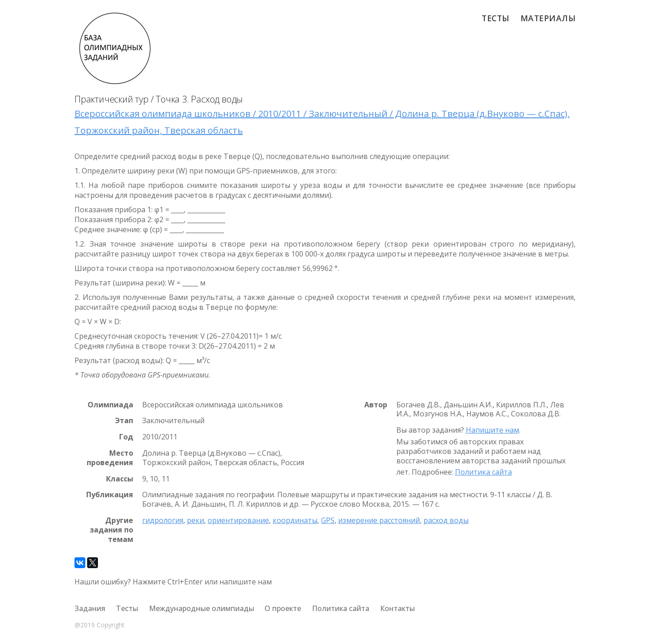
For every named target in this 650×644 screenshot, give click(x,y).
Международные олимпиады (202, 608)
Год (126, 437)
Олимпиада (110, 405)
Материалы (548, 18)
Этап (124, 421)
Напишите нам (492, 430)
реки (195, 520)
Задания (90, 608)
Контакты (397, 608)
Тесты (496, 18)
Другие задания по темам (111, 530)
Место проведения (110, 458)
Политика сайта (483, 472)
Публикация (110, 495)
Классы (120, 479)
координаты (295, 520)
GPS (328, 520)
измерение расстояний (379, 520)
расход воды (446, 520)
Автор (376, 405)
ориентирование (238, 520)
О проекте (283, 608)
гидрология (163, 520)
